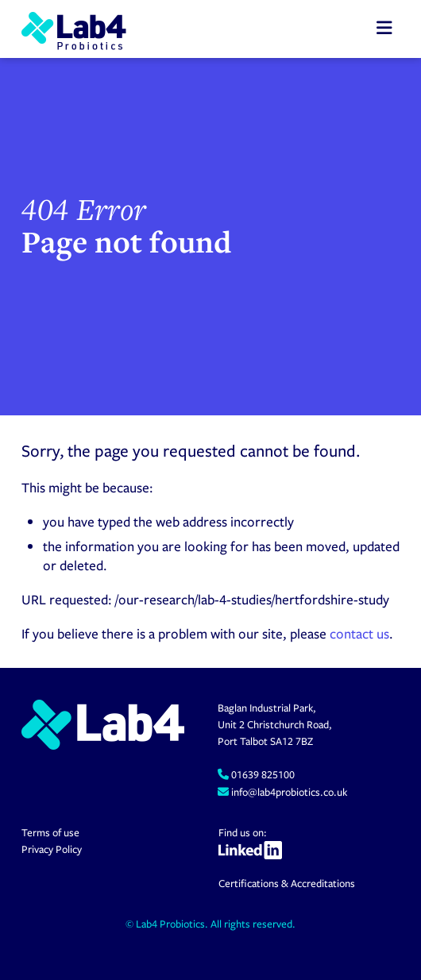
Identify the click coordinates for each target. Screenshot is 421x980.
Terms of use (50, 832)
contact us (359, 633)
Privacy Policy (52, 849)
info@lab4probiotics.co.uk (288, 792)
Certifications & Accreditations (287, 883)
